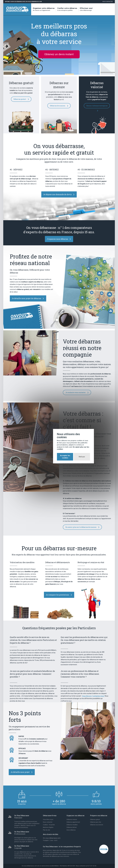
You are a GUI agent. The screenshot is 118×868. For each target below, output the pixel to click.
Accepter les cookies (51, 445)
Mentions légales (48, 827)
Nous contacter (108, 2)
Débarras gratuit (21, 99)
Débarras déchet (72, 827)
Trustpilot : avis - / (50, 840)
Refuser (67, 444)
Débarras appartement (73, 822)
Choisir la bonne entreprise (97, 106)
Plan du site (46, 830)
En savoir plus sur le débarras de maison (82, 527)
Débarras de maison (59, 106)
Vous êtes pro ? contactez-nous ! (93, 696)
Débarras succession (97, 825)
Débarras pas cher (96, 822)
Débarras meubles (72, 825)
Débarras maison (72, 819)
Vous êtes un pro (48, 819)
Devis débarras (71, 830)
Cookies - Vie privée (49, 825)
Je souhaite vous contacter (77, 392)
